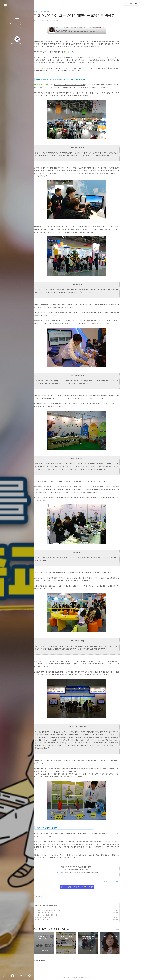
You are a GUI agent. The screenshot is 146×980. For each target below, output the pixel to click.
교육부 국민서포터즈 (54, 12)
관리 (30, 976)
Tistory (101, 977)
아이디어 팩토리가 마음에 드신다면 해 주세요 (90, 887)
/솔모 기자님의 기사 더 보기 (125, 882)
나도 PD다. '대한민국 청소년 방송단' (58, 913)
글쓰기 (4, 976)
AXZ (89, 977)
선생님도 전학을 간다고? (55, 917)
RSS (21, 976)
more (131, 930)
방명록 (13, 976)
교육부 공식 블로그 (17, 26)
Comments (53, 961)
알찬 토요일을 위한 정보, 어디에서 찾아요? (59, 910)
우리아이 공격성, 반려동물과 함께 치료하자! (60, 915)
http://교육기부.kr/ (74, 872)
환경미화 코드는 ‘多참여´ (55, 920)
